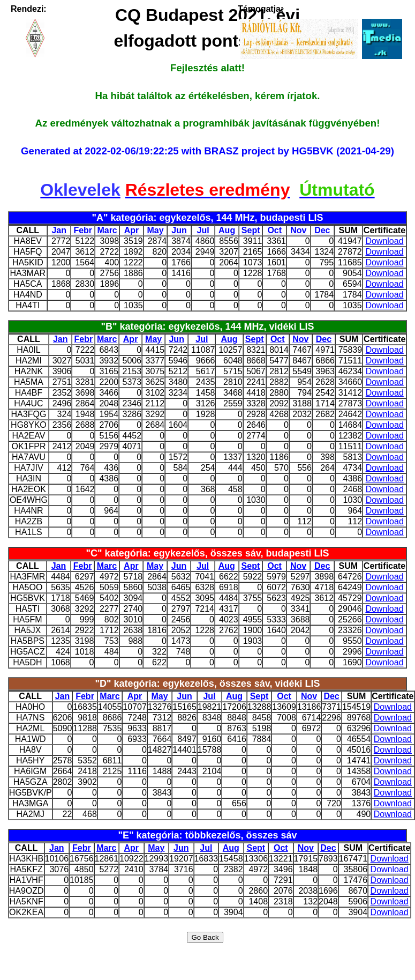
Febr (83, 230)
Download (384, 241)
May (155, 230)
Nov (298, 230)
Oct (274, 230)
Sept (251, 230)
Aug (227, 230)
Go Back (205, 937)
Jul (203, 230)
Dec (322, 230)
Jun (179, 230)
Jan (59, 230)
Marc (107, 230)
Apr (132, 230)
